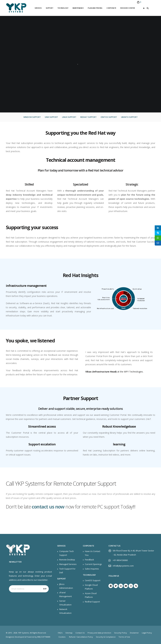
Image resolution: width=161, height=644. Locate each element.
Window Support (32, 117)
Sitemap (69, 633)
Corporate (111, 8)
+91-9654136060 (120, 560)
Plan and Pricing (95, 8)
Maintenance (78, 8)
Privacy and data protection (99, 633)
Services (38, 8)
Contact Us (80, 633)
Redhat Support (88, 117)
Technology (63, 8)
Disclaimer (134, 633)
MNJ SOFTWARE (44, 637)
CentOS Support (109, 117)
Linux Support (69, 117)
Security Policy (121, 633)
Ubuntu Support (129, 117)
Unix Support (51, 117)
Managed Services (68, 564)
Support (50, 8)
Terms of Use (124, 637)
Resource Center (128, 8)
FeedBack (89, 560)
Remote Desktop (67, 560)
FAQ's (60, 633)
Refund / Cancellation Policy (81, 637)
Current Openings (93, 564)
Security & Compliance (106, 637)
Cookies (62, 637)
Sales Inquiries (92, 569)
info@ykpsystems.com (123, 566)
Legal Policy (147, 633)
